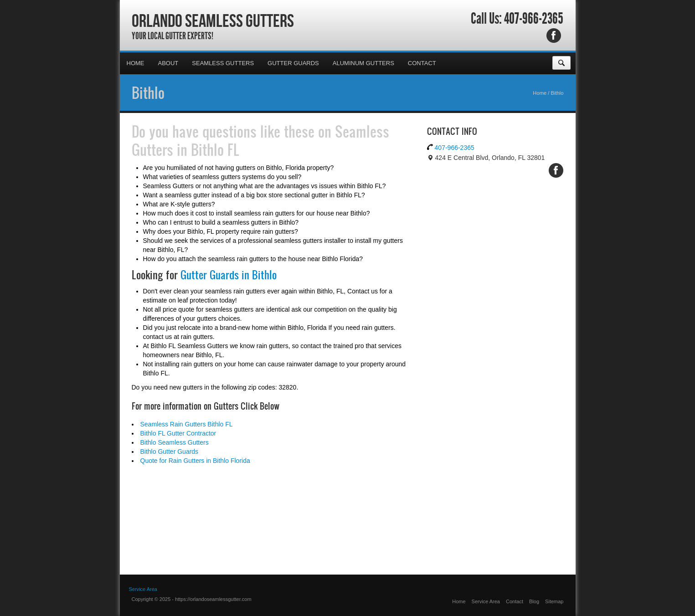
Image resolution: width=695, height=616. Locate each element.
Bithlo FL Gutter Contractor (178, 433)
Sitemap (554, 601)
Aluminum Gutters (363, 63)
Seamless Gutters (223, 63)
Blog (534, 601)
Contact (422, 63)
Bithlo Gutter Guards (170, 452)
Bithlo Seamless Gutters (175, 442)
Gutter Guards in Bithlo (229, 275)
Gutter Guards (293, 63)
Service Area (486, 601)
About (168, 63)
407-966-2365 (534, 19)
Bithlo (148, 92)
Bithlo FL (215, 149)
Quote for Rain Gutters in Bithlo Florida (195, 461)
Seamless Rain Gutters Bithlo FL (187, 424)
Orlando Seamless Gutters (213, 21)
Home (136, 63)
